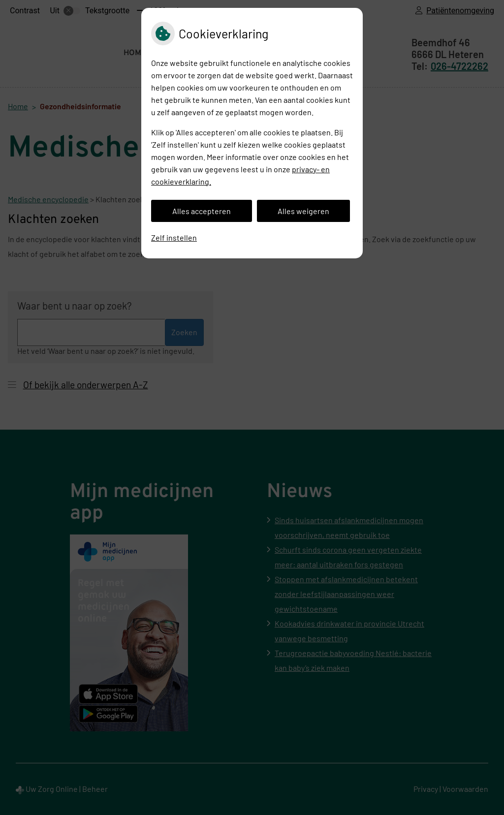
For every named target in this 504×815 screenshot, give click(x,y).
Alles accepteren (202, 211)
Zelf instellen (174, 237)
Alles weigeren (303, 211)
